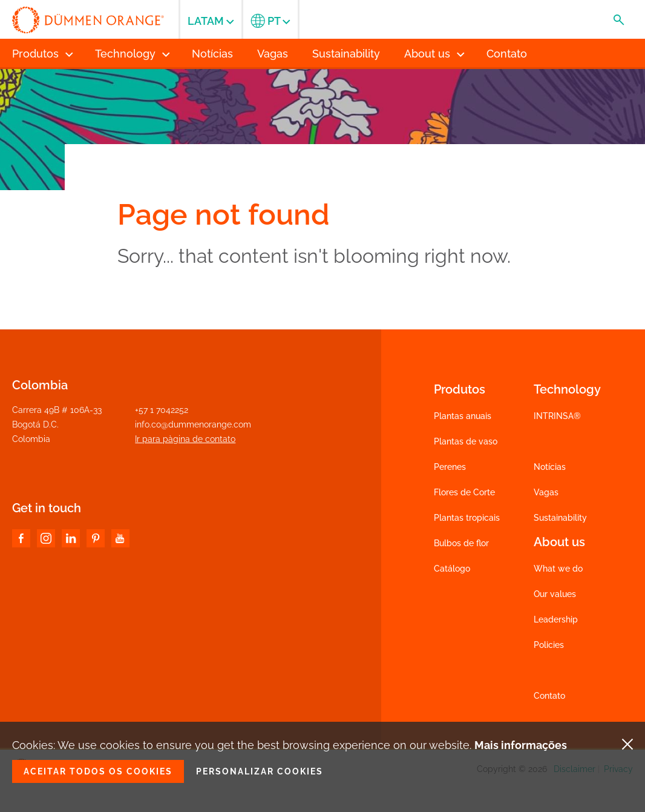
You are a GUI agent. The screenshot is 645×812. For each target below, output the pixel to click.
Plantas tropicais (467, 518)
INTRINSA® (557, 416)
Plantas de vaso (466, 441)
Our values (555, 594)
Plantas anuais (463, 416)
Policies (549, 645)
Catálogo (452, 569)
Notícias (550, 467)
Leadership (556, 619)
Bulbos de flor (461, 543)
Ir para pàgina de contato (185, 439)
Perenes (450, 467)
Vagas (546, 492)
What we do (558, 569)
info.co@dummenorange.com (193, 424)
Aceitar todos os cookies (98, 771)
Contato (549, 696)
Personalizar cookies (260, 771)
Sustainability (560, 518)
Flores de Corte (464, 492)
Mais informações (521, 745)
